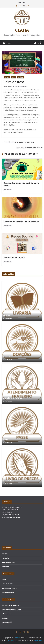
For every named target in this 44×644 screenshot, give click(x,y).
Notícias (20, 77)
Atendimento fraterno (10, 588)
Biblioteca (5, 567)
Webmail (5, 618)
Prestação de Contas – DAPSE (12, 610)
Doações (7, 357)
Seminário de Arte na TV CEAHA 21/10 (18, 142)
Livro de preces (7, 584)
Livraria (7, 315)
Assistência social (8, 592)
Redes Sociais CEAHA (14, 258)
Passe (6, 439)
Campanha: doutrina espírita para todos (21, 184)
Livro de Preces (9, 481)
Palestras (5, 554)
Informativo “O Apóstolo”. (11, 605)
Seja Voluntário (7, 622)
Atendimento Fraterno (13, 398)
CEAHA (22, 30)
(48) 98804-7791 (15, 517)
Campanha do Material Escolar (29, 147)
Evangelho (5, 558)
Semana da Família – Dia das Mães (21, 222)
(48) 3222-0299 (14, 515)
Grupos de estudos (8, 562)
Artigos (7, 77)
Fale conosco (6, 614)
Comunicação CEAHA (21, 86)
